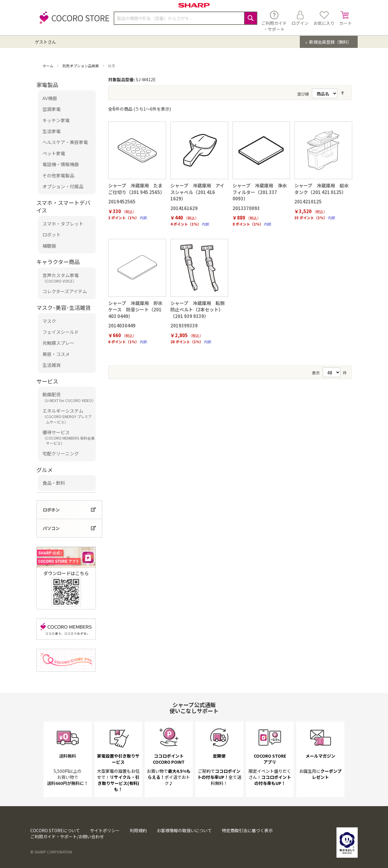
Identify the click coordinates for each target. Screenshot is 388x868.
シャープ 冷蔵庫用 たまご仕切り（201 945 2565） (136, 189)
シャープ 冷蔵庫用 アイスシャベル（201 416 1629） (197, 192)
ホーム (48, 66)
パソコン (51, 528)
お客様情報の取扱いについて (184, 830)
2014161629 (184, 208)
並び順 (303, 94)
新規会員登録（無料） (330, 42)
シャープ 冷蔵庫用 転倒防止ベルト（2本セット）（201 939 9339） (197, 310)
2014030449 (122, 325)
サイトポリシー (105, 830)
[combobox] (186, 18)
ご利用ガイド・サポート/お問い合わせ (67, 836)
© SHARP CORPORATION (51, 852)
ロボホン (51, 510)
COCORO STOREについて (55, 830)
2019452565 (122, 201)
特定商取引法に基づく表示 (247, 830)
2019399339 (184, 325)
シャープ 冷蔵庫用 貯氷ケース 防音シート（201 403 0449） (135, 310)
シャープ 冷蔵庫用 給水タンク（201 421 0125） (321, 189)
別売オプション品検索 (81, 66)
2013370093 (246, 208)
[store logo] (73, 21)
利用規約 (138, 830)
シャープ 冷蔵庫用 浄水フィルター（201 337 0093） (260, 192)
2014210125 (308, 201)
